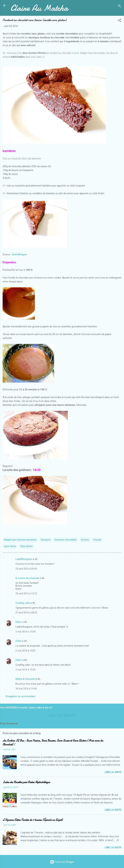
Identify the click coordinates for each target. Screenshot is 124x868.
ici (73, 53)
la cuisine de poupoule (27, 578)
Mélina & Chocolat (25, 679)
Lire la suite (113, 772)
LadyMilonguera (24, 559)
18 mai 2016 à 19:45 (26, 689)
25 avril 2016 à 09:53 (26, 569)
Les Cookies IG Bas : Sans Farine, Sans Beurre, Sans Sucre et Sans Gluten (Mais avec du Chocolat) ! (53, 743)
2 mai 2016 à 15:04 (25, 632)
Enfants (85, 540)
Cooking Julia (23, 603)
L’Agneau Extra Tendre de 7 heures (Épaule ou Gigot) (33, 820)
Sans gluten (26, 546)
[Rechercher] (119, 7)
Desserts (46, 540)
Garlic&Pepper (19, 254)
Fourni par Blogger (62, 862)
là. (78, 53)
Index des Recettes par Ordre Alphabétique (26, 782)
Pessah (97, 540)
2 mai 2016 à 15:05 (25, 651)
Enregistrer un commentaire (21, 696)
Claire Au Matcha (39, 8)
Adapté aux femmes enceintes (20, 540)
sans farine (10, 546)
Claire (18, 622)
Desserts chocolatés (66, 540)
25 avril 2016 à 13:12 (26, 594)
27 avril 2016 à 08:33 (26, 613)
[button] (119, 21)
